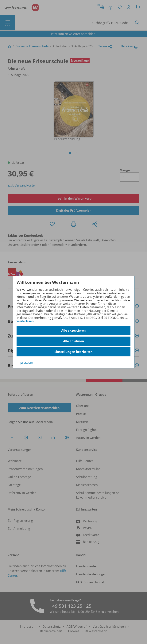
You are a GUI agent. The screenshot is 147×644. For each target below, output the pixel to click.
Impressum (25, 363)
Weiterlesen (25, 321)
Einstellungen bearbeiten (73, 352)
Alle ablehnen (74, 341)
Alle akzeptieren (73, 330)
